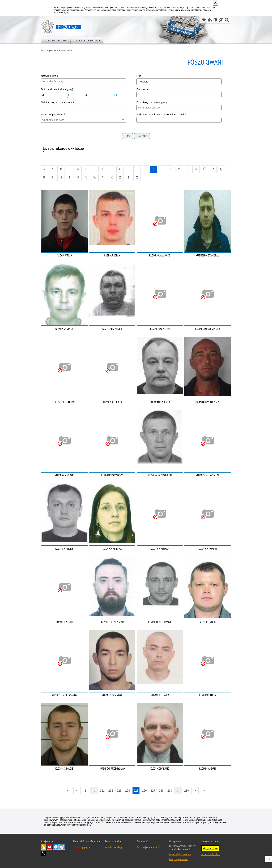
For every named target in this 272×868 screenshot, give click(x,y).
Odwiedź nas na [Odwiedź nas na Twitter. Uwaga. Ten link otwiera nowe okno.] (43, 853)
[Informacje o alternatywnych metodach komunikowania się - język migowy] (221, 20)
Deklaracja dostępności (148, 847)
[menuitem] (57, 40)
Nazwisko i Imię (49, 76)
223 (119, 791)
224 (128, 791)
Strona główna (48, 50)
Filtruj (127, 136)
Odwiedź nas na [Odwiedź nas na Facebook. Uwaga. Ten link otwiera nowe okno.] (56, 847)
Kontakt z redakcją (113, 847)
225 (136, 791)
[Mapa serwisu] (210, 20)
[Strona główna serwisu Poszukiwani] (204, 20)
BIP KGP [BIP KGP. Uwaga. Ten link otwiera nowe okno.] (86, 848)
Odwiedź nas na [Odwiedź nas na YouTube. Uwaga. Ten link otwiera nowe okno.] (50, 847)
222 (111, 791)
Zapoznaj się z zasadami (180, 854)
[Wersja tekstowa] (215, 20)
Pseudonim (142, 89)
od (43, 95)
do (87, 95)
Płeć (139, 76)
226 (144, 791)
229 (170, 791)
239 (187, 791)
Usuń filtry (142, 136)
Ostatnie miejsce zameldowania (58, 102)
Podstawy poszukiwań (53, 115)
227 (153, 791)
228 (161, 791)
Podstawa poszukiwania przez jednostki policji (161, 115)
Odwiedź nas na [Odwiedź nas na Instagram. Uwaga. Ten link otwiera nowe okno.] (62, 847)
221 (102, 791)
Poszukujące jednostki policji (152, 102)
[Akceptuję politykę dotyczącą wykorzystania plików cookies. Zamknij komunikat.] (215, 3)
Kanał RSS (43, 847)
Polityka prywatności (179, 859)
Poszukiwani (66, 50)
